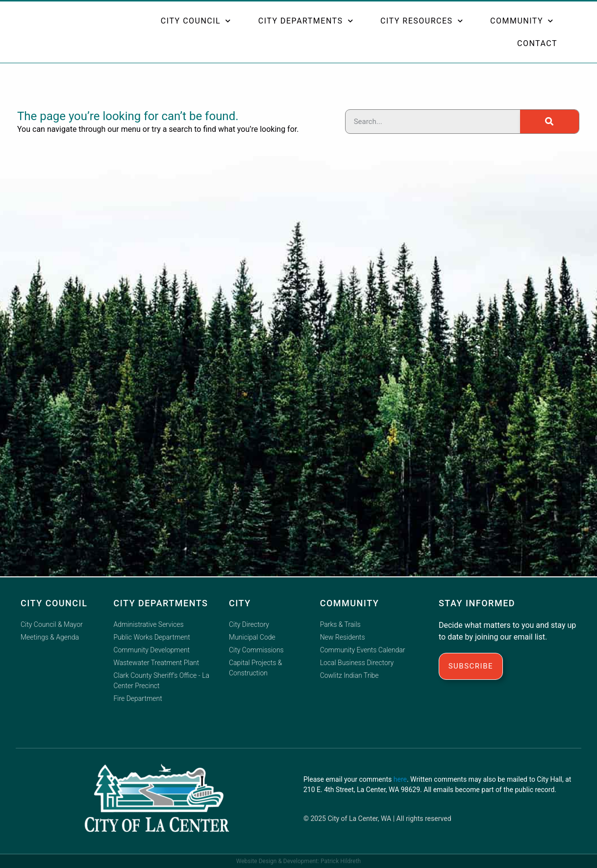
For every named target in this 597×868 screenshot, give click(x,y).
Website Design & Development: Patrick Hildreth (298, 861)
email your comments (359, 779)
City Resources (422, 22)
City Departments (306, 22)
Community (522, 22)
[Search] (549, 122)
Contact (537, 44)
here (400, 779)
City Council (196, 22)
